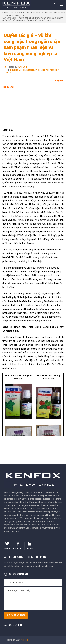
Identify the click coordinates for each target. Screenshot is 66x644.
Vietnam (48, 13)
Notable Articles (34, 70)
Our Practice (35, 13)
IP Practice (61, 13)
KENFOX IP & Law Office (14, 13)
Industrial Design (13, 15)
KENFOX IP (23, 67)
